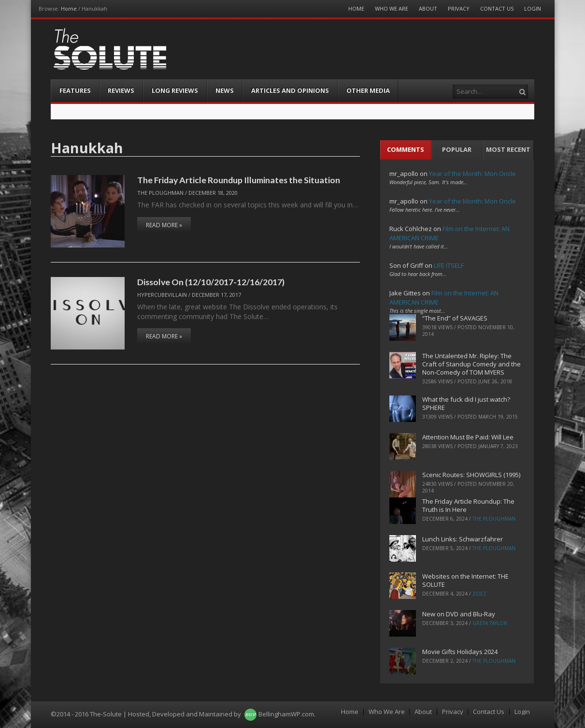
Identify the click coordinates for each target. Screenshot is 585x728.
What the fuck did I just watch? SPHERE (466, 403)
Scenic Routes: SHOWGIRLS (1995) (471, 475)
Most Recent (508, 149)
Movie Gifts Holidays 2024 (460, 652)
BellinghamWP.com (286, 714)
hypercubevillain (162, 295)
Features (75, 90)
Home (69, 8)
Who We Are (392, 8)
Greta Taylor (490, 623)
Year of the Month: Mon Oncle (472, 174)
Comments (406, 149)
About (428, 8)
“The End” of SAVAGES (455, 318)
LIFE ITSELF (449, 265)
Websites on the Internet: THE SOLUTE (465, 580)
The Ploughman (160, 193)
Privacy (459, 8)
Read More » (164, 225)
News (225, 90)
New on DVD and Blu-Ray (459, 614)
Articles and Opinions (290, 90)
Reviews (121, 90)
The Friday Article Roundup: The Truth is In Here (468, 505)
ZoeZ (479, 594)
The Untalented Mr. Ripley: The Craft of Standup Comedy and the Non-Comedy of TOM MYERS (471, 364)
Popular (457, 149)
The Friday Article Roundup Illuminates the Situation (239, 180)
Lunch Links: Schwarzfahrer (463, 539)
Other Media (368, 90)
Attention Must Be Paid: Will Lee (468, 437)
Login (533, 8)
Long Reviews (175, 90)
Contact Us (497, 8)
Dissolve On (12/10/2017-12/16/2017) (211, 282)
